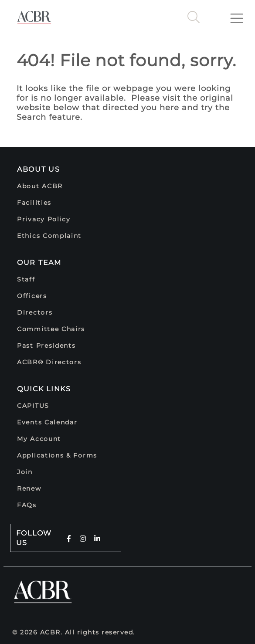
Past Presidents (46, 346)
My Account (39, 439)
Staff (26, 279)
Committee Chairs (51, 329)
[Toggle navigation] (240, 15)
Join (25, 472)
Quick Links (44, 389)
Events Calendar (47, 422)
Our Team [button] (39, 263)
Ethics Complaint (49, 236)
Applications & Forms (57, 455)
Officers (32, 296)
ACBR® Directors (49, 362)
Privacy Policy (44, 219)
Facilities (34, 203)
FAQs (27, 505)
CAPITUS (33, 406)
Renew (29, 488)
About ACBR (40, 186)
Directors (35, 312)
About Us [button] (39, 169)
